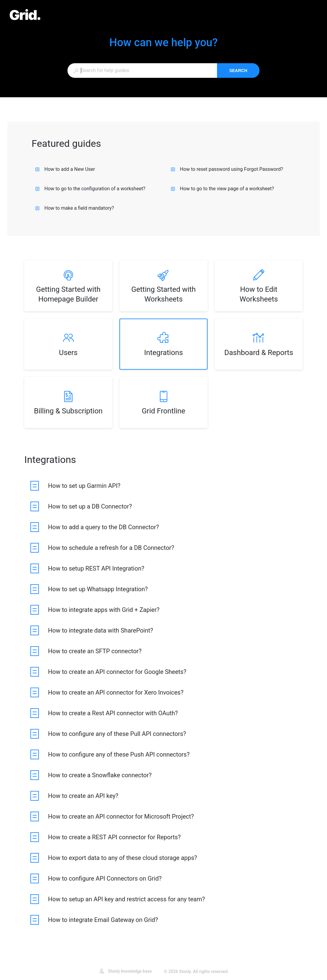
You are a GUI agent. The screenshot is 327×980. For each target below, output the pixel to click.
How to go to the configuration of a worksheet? (90, 189)
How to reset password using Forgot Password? (227, 169)
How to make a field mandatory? (75, 208)
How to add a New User (65, 169)
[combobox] (142, 71)
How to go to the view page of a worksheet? (222, 189)
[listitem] (68, 286)
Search (238, 71)
